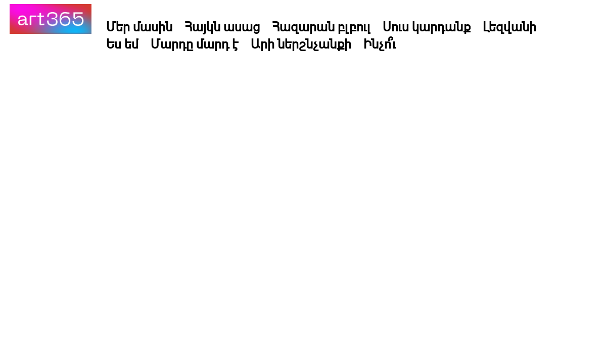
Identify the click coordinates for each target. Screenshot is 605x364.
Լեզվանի (509, 26)
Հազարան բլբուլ (321, 26)
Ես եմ (122, 43)
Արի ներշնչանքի (301, 43)
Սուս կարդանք (427, 26)
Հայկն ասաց (222, 26)
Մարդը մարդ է (195, 43)
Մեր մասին (139, 26)
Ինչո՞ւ (380, 43)
